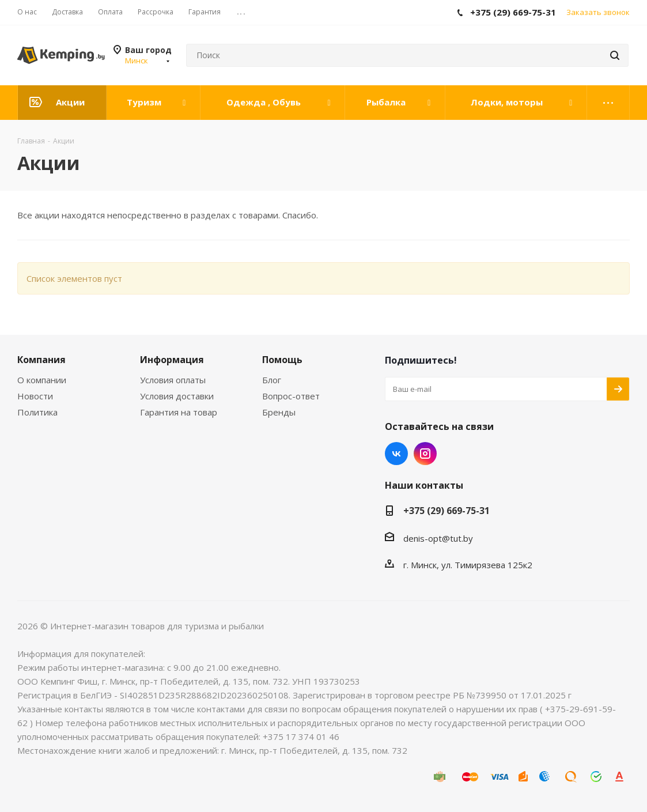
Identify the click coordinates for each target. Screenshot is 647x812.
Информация (172, 360)
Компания (41, 360)
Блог (272, 380)
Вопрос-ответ (291, 396)
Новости (35, 396)
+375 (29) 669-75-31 (447, 511)
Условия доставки (177, 396)
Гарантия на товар (179, 412)
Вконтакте (396, 454)
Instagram (425, 454)
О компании (42, 380)
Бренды (279, 412)
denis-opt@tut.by (438, 538)
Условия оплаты (173, 380)
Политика (37, 412)
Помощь (282, 360)
